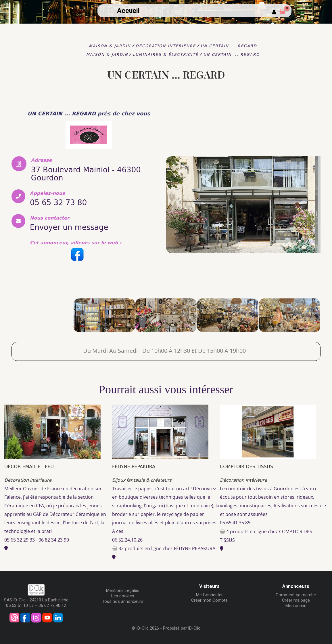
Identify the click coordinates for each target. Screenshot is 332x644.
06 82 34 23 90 (54, 540)
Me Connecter (209, 595)
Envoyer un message (69, 227)
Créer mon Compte (209, 600)
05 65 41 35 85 (235, 523)
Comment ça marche (296, 595)
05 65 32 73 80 (58, 203)
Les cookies (123, 596)
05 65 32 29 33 (20, 540)
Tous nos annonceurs (123, 601)
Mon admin (296, 606)
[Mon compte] (274, 12)
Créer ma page (296, 600)
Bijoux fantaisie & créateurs (142, 480)
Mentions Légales (123, 590)
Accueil (128, 11)
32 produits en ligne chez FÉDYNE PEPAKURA (167, 548)
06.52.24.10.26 (127, 540)
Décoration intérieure (28, 480)
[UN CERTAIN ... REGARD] (42, 315)
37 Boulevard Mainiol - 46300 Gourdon (86, 174)
